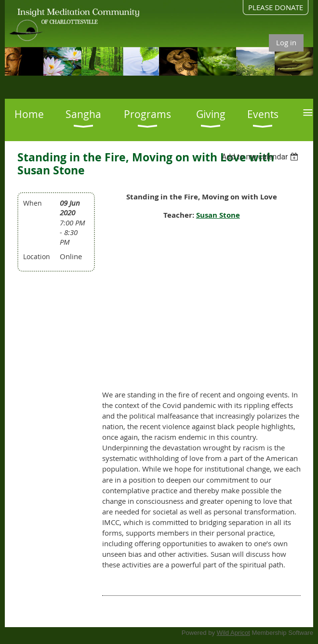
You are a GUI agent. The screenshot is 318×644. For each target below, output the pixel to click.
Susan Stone (218, 215)
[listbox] (261, 157)
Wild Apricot (233, 633)
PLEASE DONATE (276, 7)
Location (37, 256)
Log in (286, 42)
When (33, 203)
